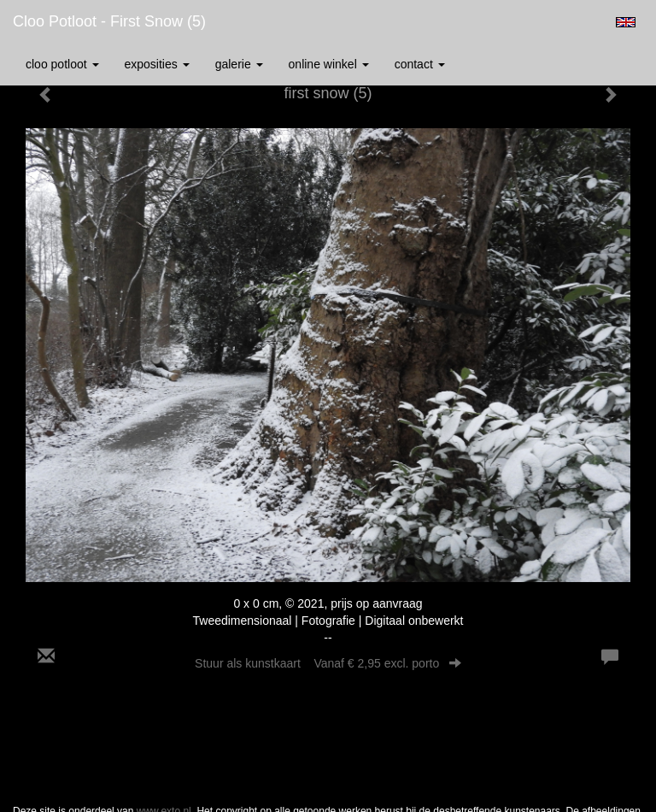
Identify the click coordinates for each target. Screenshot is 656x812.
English (626, 22)
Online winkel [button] (329, 64)
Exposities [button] (157, 64)
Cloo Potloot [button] (62, 64)
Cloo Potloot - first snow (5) (109, 21)
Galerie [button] (239, 64)
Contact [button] (420, 64)
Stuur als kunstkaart (328, 663)
